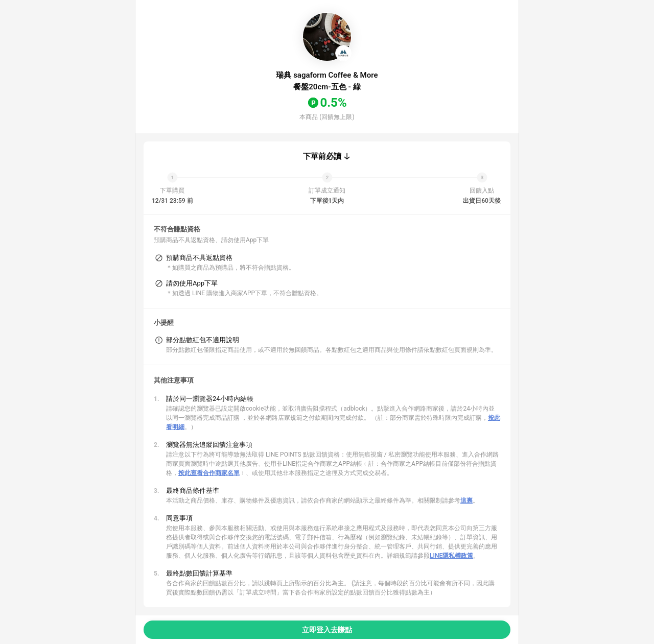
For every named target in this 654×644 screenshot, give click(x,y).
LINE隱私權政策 (451, 556)
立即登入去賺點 (327, 630)
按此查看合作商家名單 (209, 473)
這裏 (466, 500)
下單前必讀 (322, 156)
